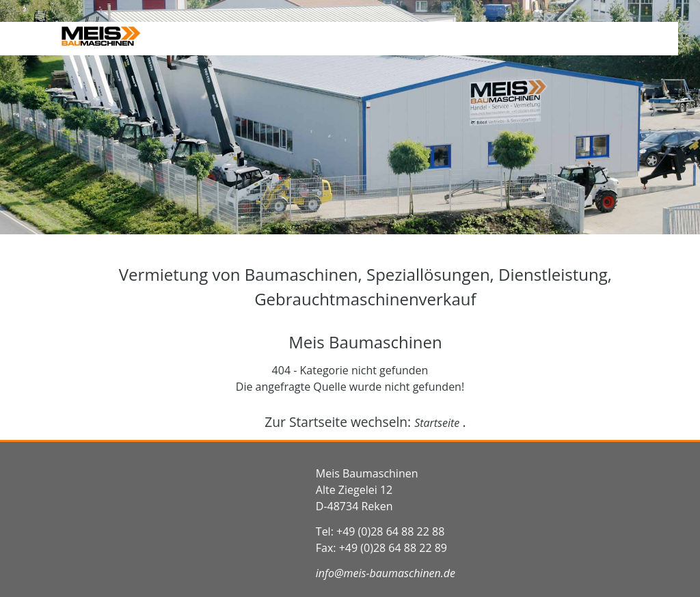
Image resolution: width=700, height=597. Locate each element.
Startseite (438, 423)
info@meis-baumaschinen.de (386, 573)
